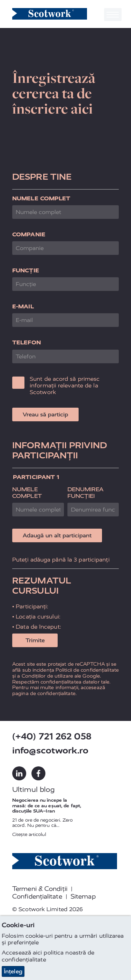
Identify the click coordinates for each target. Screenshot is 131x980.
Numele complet (41, 198)
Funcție (26, 270)
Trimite (35, 640)
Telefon (27, 342)
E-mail (23, 306)
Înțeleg (13, 971)
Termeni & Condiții (40, 889)
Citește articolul (29, 834)
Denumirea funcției (86, 493)
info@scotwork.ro (50, 750)
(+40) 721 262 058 (52, 736)
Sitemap (83, 896)
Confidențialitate (37, 896)
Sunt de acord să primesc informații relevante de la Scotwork (65, 385)
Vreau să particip (45, 414)
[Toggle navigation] (113, 15)
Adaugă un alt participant (57, 535)
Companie (29, 234)
